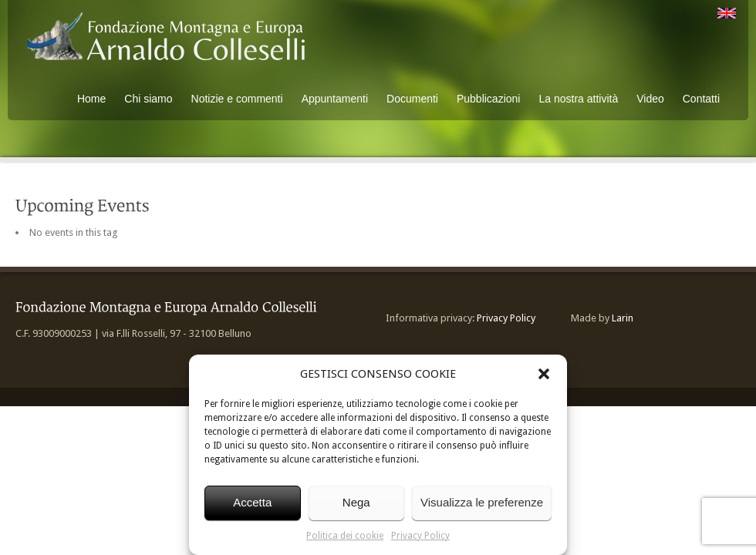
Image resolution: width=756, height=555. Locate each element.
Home (91, 99)
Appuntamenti (335, 99)
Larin (623, 318)
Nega (356, 502)
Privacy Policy (420, 536)
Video (650, 99)
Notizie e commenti (237, 99)
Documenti (412, 99)
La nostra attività (578, 99)
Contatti (701, 99)
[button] (544, 374)
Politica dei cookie (345, 536)
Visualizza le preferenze (482, 502)
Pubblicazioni (489, 99)
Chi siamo (148, 99)
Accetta (252, 502)
